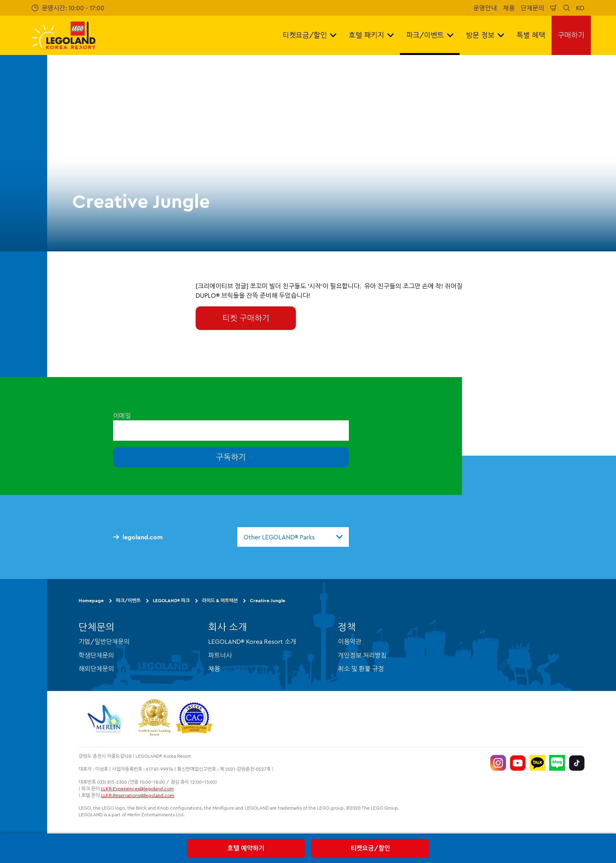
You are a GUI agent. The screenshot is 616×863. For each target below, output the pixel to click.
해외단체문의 (96, 669)
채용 (509, 8)
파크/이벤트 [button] (430, 35)
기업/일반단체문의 (104, 641)
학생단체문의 (96, 655)
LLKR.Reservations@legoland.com (137, 795)
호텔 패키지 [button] (371, 35)
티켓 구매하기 (246, 318)
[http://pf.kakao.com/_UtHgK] (537, 763)
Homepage (91, 600)
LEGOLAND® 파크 (171, 600)
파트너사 (220, 655)
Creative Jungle (268, 600)
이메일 (122, 416)
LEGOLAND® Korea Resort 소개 (252, 641)
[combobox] (293, 537)
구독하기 (231, 457)
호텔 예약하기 (246, 848)
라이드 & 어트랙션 (220, 600)
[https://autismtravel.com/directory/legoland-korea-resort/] (194, 719)
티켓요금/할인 (370, 848)
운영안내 (485, 8)
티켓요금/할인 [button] (309, 35)
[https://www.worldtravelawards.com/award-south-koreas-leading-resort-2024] (154, 719)
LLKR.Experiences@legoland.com (137, 789)
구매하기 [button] (571, 35)
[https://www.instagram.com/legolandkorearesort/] (498, 763)
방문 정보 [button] (485, 35)
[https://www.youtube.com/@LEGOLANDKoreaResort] (518, 763)
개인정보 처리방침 (362, 655)
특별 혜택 (531, 35)
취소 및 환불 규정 (361, 669)
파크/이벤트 (128, 600)
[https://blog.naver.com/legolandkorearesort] (557, 763)
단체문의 (532, 8)
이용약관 (350, 641)
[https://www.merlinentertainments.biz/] (106, 719)
